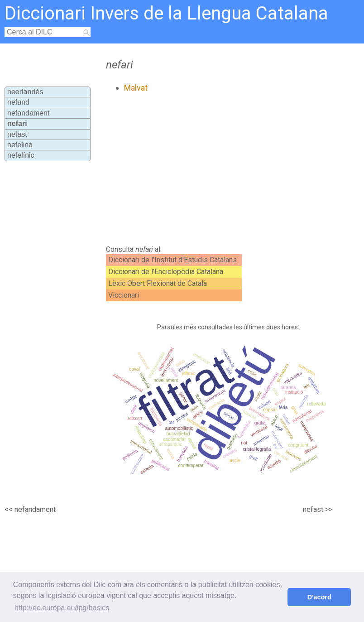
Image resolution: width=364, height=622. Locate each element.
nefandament (28, 113)
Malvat (136, 88)
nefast (17, 134)
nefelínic (21, 155)
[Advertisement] (201, 169)
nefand (18, 102)
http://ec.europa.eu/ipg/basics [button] (62, 608)
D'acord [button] (319, 597)
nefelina (20, 145)
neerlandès (25, 92)
